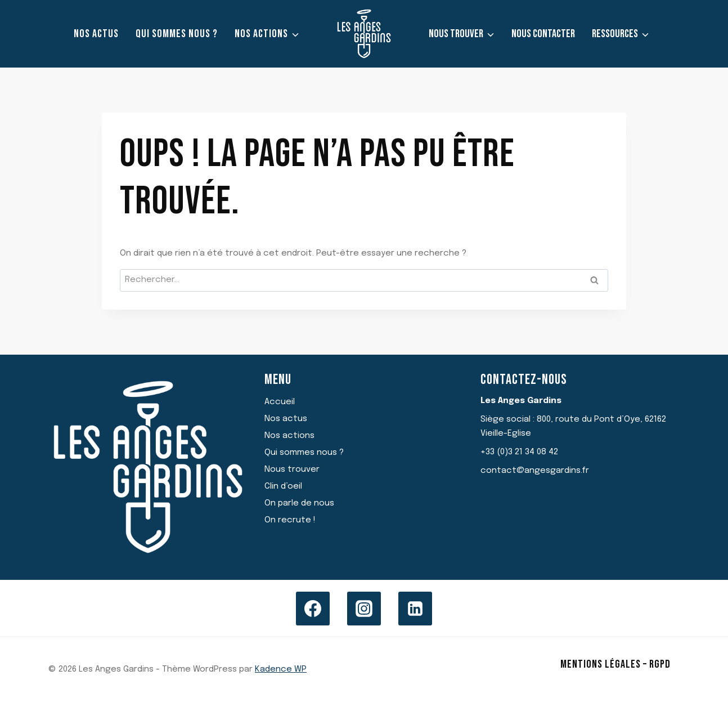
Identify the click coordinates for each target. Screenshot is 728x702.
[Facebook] (313, 609)
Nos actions (289, 436)
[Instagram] (364, 609)
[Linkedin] (415, 609)
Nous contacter (543, 34)
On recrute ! (290, 520)
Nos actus (96, 34)
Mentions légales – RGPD (615, 664)
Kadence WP (281, 669)
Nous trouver (292, 470)
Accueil (280, 402)
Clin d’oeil (283, 486)
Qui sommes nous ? (177, 34)
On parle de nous (299, 503)
